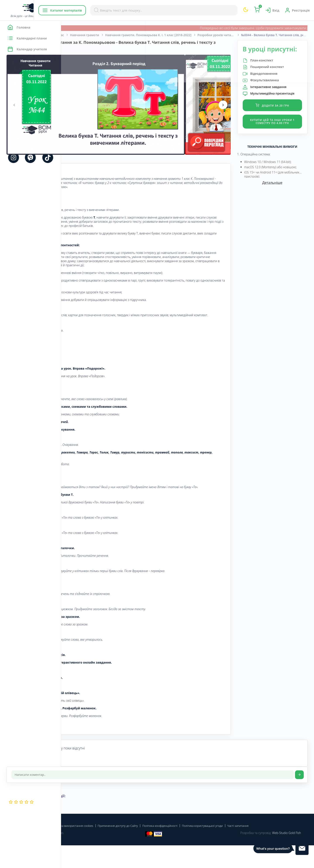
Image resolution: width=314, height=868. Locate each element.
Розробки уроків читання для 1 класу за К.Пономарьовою (280, 35)
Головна (74, 35)
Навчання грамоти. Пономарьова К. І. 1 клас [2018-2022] (209, 35)
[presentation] (75, 105)
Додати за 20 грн (280, 118)
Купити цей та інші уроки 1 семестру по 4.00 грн (280, 136)
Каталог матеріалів (89, 10)
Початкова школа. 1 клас (106, 35)
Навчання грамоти (146, 35)
